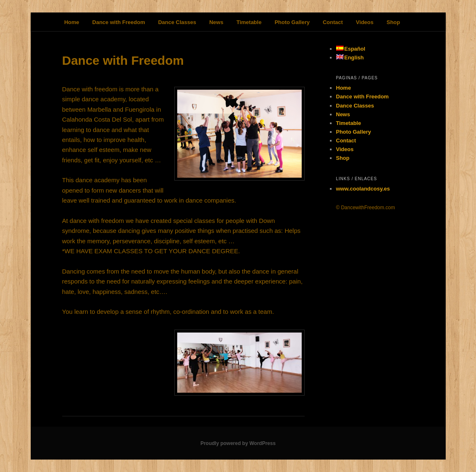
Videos (365, 22)
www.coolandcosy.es (363, 189)
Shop (393, 22)
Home (72, 22)
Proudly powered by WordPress (238, 443)
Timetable (249, 22)
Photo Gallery (292, 22)
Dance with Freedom (118, 22)
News (216, 22)
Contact (333, 22)
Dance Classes (177, 22)
